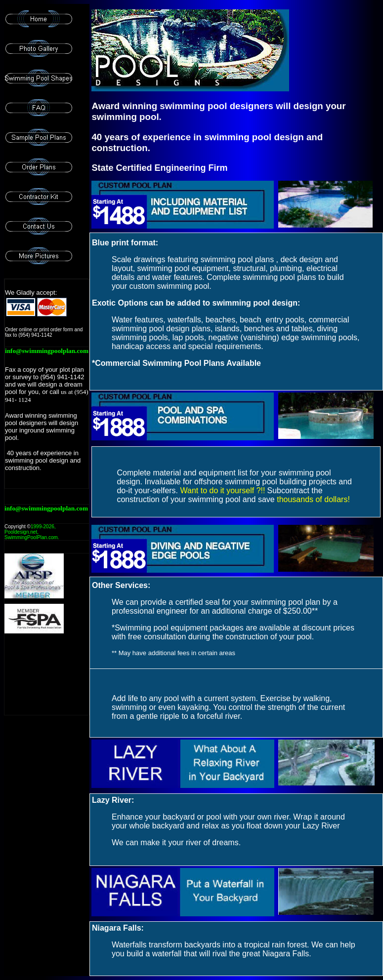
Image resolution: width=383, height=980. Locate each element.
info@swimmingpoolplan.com (47, 351)
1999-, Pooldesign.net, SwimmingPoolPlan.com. (32, 532)
